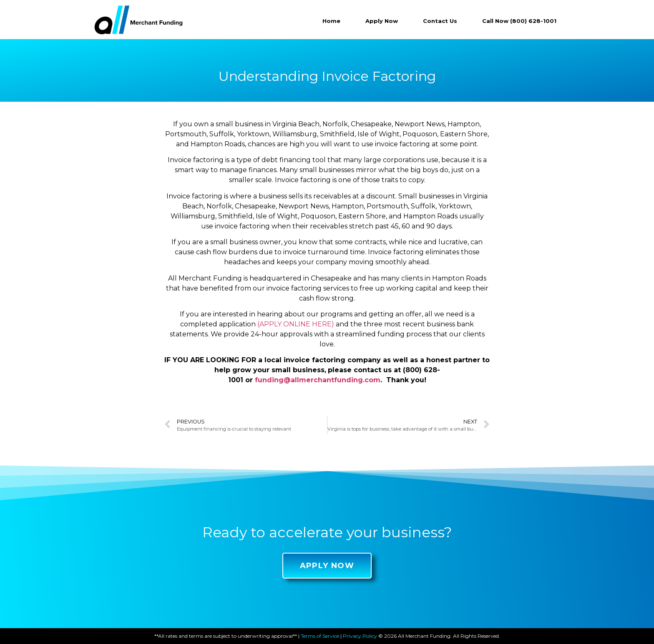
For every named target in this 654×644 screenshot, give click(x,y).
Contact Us (440, 21)
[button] (327, 566)
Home (331, 21)
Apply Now (382, 21)
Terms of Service (320, 636)
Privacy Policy (360, 636)
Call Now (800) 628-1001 (519, 21)
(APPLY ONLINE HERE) (296, 324)
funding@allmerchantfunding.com (318, 380)
